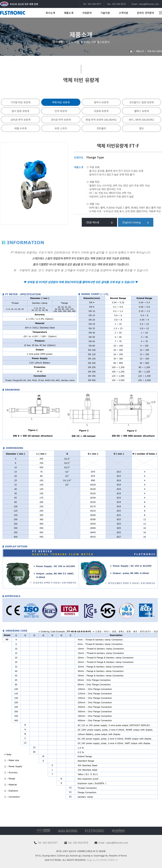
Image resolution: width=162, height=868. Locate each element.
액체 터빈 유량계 (61, 102)
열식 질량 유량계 (20, 111)
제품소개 (69, 13)
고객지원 (123, 13)
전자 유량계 (61, 111)
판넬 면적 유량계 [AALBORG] (101, 120)
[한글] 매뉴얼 (93, 222)
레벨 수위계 (20, 128)
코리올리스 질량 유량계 (142, 102)
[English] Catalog (132, 222)
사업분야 (87, 13)
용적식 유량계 (101, 102)
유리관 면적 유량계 (61, 120)
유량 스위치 (61, 128)
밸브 (141, 128)
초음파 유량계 (101, 111)
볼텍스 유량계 (142, 111)
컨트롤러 (101, 128)
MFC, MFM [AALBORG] (142, 120)
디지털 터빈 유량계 (21, 102)
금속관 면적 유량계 (21, 120)
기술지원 (105, 13)
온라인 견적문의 (146, 13)
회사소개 (50, 13)
